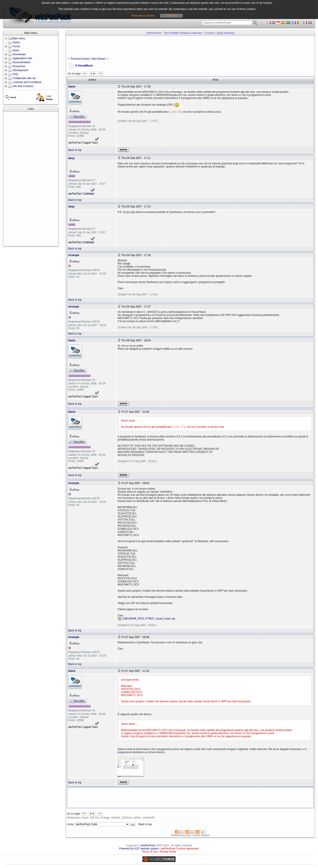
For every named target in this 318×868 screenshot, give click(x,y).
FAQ (15, 74)
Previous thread (80, 59)
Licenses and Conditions (27, 82)
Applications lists (22, 58)
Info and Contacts (23, 86)
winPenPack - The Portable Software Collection (174, 33)
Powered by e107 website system (139, 849)
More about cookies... (144, 16)
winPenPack (148, 845)
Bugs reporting (226, 33)
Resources (19, 66)
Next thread (98, 59)
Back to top (75, 150)
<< (85, 74)
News (16, 50)
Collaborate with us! (24, 78)
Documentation (22, 62)
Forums (210, 33)
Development (20, 70)
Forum (16, 46)
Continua (171, 16)
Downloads (19, 54)
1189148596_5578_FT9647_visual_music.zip (148, 619)
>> (100, 74)
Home (16, 42)
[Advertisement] (31, 179)
